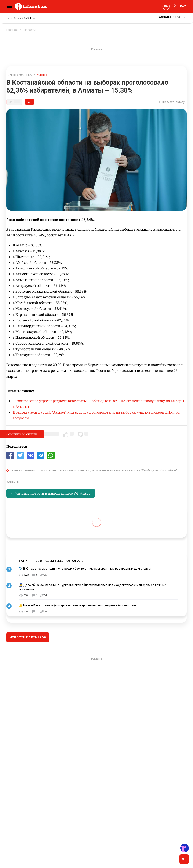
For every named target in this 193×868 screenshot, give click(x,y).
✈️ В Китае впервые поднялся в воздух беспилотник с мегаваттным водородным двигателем (85, 569)
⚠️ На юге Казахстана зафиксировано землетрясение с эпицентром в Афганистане (78, 605)
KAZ (183, 6)
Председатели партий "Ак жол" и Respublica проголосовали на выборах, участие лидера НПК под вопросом (96, 415)
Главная (12, 30)
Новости (30, 30)
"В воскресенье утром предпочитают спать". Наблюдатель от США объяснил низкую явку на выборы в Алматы (98, 404)
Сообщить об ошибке (22, 434)
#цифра (42, 75)
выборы (14, 482)
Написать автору (172, 102)
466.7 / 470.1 (21, 18)
